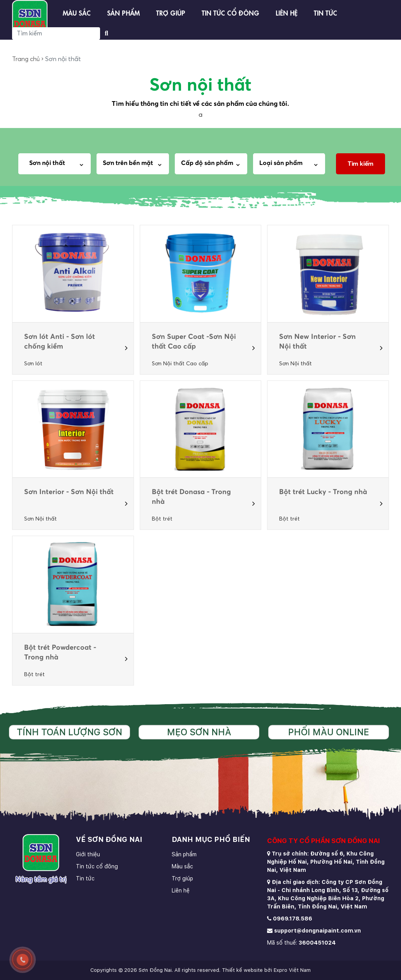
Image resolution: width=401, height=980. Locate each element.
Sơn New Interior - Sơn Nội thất (317, 342)
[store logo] (30, 18)
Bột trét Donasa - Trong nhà (191, 497)
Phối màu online (329, 732)
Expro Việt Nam (292, 970)
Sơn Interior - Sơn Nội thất (69, 492)
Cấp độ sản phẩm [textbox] (207, 163)
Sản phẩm (123, 12)
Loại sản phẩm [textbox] (281, 163)
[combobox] (57, 164)
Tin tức (325, 12)
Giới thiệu (88, 854)
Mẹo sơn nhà (199, 732)
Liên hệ (287, 12)
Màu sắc (77, 12)
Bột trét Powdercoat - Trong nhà (60, 653)
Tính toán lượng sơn (69, 732)
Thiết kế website (242, 970)
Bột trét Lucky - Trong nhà (323, 492)
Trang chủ (26, 59)
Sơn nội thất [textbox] (45, 163)
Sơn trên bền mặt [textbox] (128, 163)
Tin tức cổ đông (230, 12)
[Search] (56, 33)
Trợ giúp (171, 12)
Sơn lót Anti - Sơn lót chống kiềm (60, 342)
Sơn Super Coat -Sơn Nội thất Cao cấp (194, 342)
